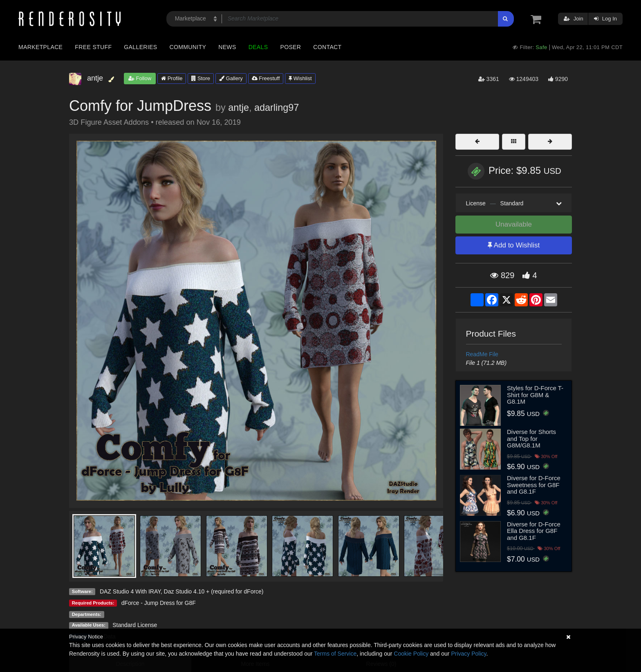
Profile (172, 78)
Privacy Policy (468, 654)
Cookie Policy (411, 654)
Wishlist (300, 78)
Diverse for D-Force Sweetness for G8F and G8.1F (534, 485)
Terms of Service (335, 654)
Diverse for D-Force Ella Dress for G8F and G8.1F (534, 531)
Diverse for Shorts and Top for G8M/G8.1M (531, 438)
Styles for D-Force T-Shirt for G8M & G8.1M (535, 395)
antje (239, 108)
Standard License (135, 625)
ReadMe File (482, 354)
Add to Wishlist (514, 245)
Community (188, 47)
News (227, 47)
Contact (327, 47)
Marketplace (40, 47)
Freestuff (266, 78)
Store (201, 78)
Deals (258, 47)
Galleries (140, 47)
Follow (140, 78)
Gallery (231, 78)
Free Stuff (93, 47)
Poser (290, 47)
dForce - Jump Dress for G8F (159, 603)
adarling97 (277, 108)
